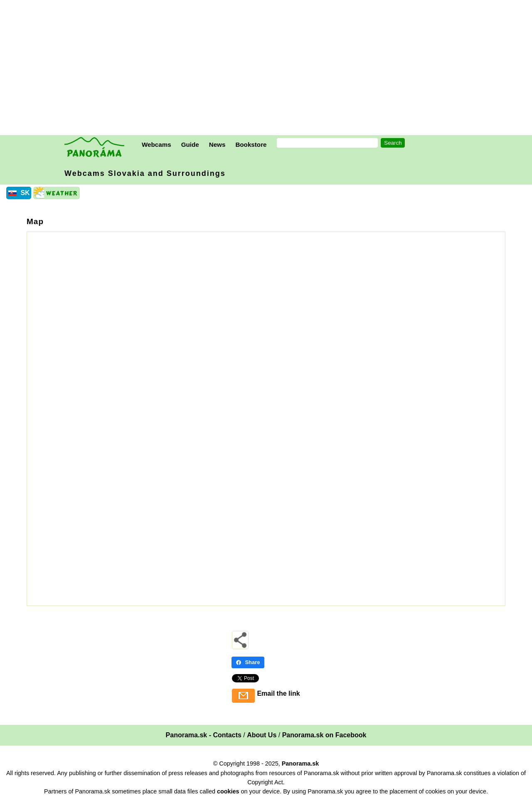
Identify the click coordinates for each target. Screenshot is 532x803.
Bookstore (251, 145)
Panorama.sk (300, 763)
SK (25, 193)
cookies (228, 791)
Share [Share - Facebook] (248, 662)
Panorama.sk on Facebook (324, 735)
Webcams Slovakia (145, 173)
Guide (190, 145)
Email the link (278, 693)
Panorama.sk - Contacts (204, 735)
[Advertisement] (268, 69)
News (217, 145)
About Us (262, 735)
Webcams (156, 145)
